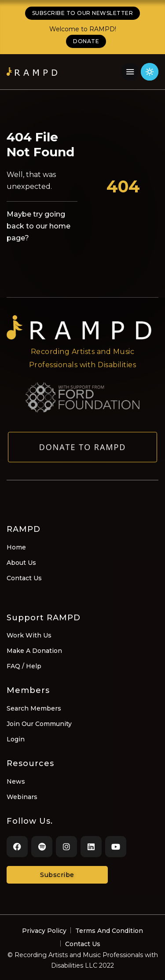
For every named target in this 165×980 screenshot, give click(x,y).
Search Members (34, 708)
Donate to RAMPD (83, 451)
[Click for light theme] (150, 72)
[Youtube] (116, 847)
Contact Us (24, 578)
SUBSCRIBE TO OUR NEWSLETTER (83, 13)
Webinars (22, 797)
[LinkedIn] (91, 847)
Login (16, 739)
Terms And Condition (109, 931)
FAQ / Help (24, 666)
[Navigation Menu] (130, 72)
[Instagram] (66, 847)
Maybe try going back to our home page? (38, 226)
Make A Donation (34, 651)
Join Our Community (39, 724)
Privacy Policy (44, 931)
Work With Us (29, 635)
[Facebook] (17, 847)
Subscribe (57, 875)
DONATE (86, 41)
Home (16, 547)
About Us (21, 563)
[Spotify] (42, 847)
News (16, 781)
